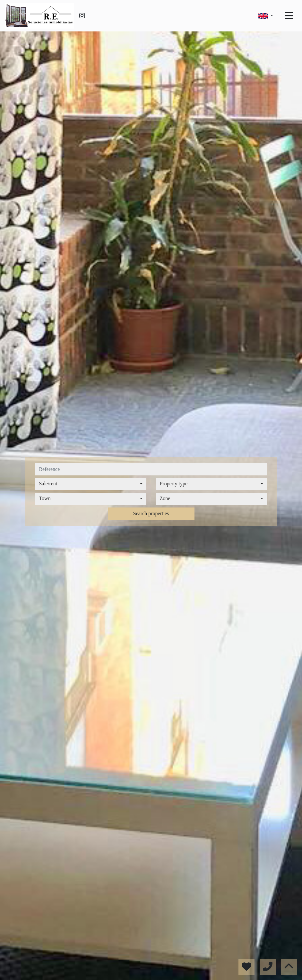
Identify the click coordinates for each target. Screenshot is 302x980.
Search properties (151, 513)
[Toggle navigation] (289, 16)
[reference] (151, 469)
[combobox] (91, 484)
